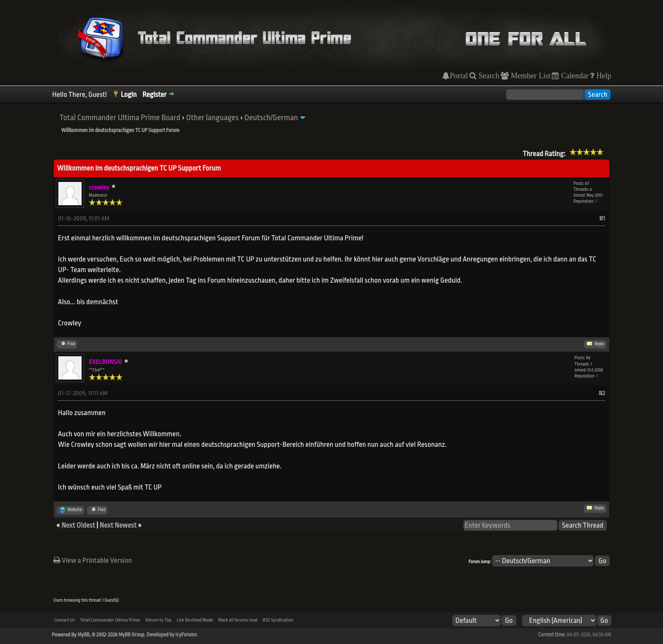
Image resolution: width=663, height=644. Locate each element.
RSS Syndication (278, 620)
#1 (602, 219)
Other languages (212, 118)
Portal (459, 76)
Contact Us (64, 620)
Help (603, 76)
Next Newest (118, 525)
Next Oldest (78, 525)
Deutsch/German (271, 118)
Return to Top (159, 620)
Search (488, 76)
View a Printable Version (93, 560)
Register (155, 95)
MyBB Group (132, 635)
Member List (530, 76)
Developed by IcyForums (171, 635)
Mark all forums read (238, 620)
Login (129, 95)
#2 (602, 393)
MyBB (83, 635)
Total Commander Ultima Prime (110, 620)
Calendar (574, 76)
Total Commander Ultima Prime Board (120, 118)
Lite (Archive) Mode (195, 620)
